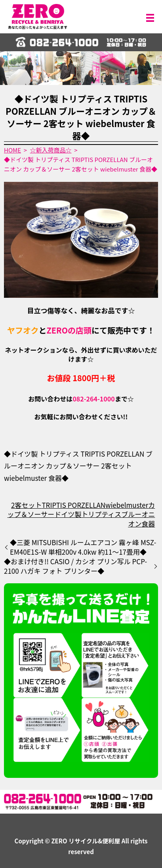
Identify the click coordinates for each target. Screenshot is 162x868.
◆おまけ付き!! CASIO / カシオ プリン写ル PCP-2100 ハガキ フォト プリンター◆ (75, 566)
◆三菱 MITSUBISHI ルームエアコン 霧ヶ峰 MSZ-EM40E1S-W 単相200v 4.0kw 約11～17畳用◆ (83, 547)
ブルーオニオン (138, 519)
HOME (12, 150)
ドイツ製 (68, 514)
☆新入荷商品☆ (51, 150)
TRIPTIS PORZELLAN (73, 505)
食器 (148, 524)
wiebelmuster (127, 505)
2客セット (26, 505)
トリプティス (101, 514)
